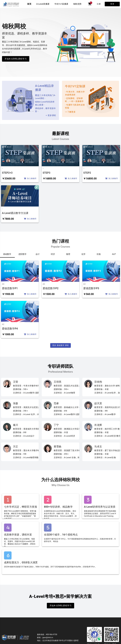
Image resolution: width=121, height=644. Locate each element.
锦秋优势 (77, 4)
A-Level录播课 (43, 4)
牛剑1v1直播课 (61, 4)
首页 (29, 4)
